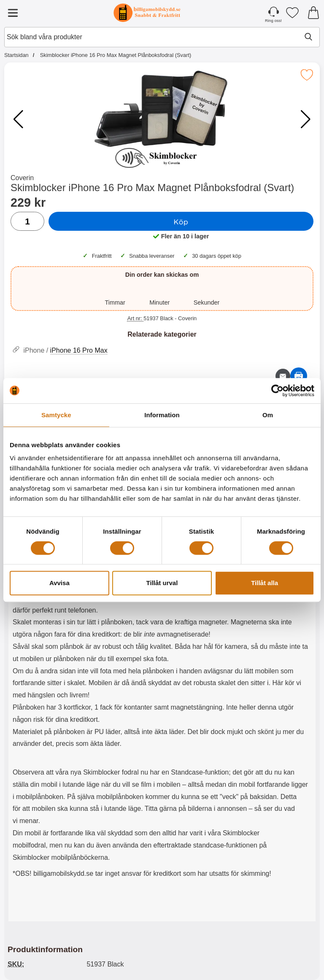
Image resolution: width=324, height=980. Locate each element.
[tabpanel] (162, 661)
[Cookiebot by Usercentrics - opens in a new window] (277, 391)
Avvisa (59, 583)
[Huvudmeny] (13, 13)
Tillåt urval (162, 583)
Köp (181, 221)
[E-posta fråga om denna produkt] (283, 376)
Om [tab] (268, 415)
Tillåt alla (265, 583)
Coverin (22, 178)
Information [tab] (162, 415)
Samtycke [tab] (56, 415)
